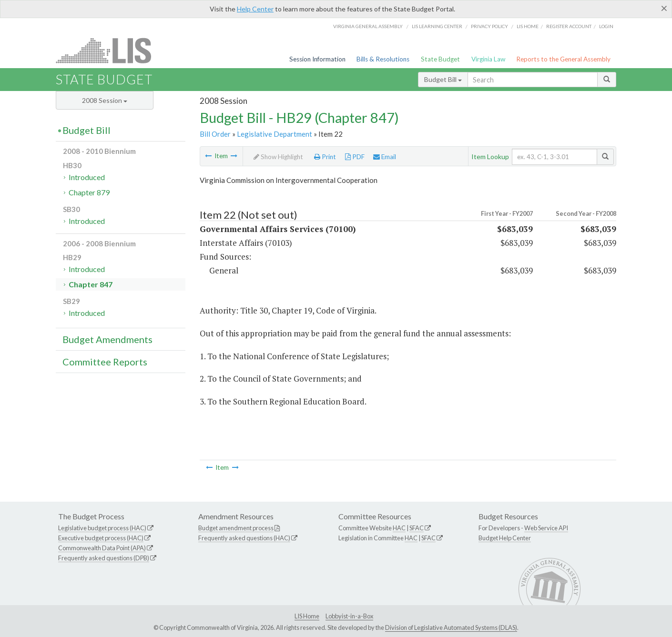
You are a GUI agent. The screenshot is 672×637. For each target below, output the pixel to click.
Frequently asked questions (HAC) (244, 538)
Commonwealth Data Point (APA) (102, 548)
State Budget (440, 59)
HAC (399, 528)
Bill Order (215, 134)
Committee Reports (105, 362)
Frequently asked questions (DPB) (104, 558)
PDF (355, 157)
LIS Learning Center (437, 26)
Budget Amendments (107, 339)
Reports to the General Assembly (563, 59)
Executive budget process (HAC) (101, 538)
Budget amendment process (236, 528)
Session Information (317, 59)
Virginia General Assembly (368, 26)
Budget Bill (443, 79)
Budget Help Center (505, 538)
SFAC (417, 528)
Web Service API (546, 528)
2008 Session (105, 100)
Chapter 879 (89, 192)
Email (385, 157)
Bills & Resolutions (383, 59)
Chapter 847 (91, 284)
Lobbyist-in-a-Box (349, 616)
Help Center (255, 9)
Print (325, 157)
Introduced (87, 177)
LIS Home (307, 616)
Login (606, 26)
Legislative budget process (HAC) (102, 528)
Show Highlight (278, 157)
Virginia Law (488, 59)
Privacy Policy (489, 26)
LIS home (528, 26)
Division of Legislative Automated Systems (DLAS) (451, 627)
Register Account (569, 26)
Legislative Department (275, 134)
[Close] (664, 8)
